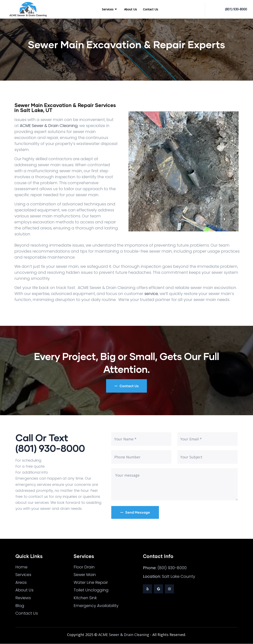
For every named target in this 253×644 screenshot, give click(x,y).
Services (109, 9)
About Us (131, 9)
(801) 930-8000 (236, 9)
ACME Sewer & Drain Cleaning (49, 126)
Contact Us (151, 9)
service (151, 294)
